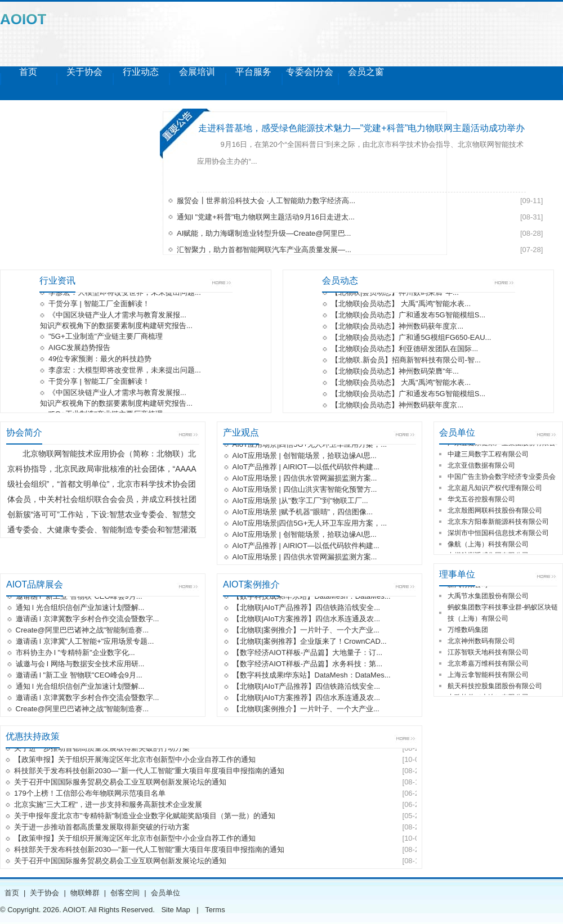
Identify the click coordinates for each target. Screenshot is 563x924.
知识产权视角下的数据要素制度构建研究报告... (116, 327)
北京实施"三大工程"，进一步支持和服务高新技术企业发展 (108, 806)
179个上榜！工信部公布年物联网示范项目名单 (90, 794)
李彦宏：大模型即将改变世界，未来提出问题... (125, 293)
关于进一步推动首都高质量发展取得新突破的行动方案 (102, 749)
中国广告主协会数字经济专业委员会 (502, 478)
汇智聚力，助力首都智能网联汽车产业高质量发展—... (264, 250)
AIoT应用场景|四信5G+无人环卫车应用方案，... (310, 445)
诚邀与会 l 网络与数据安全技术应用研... (80, 665)
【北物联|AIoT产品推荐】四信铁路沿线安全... (307, 609)
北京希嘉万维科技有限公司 (488, 665)
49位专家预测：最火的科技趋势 (100, 360)
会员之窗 (366, 72)
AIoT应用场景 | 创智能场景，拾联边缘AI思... (305, 457)
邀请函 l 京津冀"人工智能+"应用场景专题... (85, 642)
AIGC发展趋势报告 (79, 349)
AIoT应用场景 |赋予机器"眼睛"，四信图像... (303, 513)
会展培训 (197, 72)
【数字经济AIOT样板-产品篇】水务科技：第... (308, 665)
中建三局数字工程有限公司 (488, 455)
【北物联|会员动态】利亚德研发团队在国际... (405, 350)
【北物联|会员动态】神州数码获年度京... (397, 327)
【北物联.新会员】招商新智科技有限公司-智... (406, 361)
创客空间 (125, 893)
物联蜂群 (85, 893)
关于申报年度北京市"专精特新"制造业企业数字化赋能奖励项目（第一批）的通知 (145, 817)
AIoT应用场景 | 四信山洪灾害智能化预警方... (305, 490)
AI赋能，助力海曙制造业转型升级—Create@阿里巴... (264, 233)
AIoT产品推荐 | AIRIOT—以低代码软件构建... (306, 468)
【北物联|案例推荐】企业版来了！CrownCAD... (310, 642)
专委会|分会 (310, 72)
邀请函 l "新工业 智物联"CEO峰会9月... (79, 597)
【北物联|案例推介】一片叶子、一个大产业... (306, 631)
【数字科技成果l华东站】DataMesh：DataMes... (312, 597)
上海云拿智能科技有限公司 (488, 676)
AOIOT (23, 19)
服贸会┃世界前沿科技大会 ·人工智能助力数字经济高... (266, 201)
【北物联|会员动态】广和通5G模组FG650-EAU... (411, 338)
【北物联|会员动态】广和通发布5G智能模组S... (408, 316)
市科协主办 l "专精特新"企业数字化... (75, 654)
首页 (28, 72)
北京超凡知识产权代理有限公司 (495, 489)
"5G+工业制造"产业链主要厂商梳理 (106, 337)
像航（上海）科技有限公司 (488, 545)
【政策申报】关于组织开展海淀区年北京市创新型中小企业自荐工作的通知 (135, 761)
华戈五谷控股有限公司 (481, 500)
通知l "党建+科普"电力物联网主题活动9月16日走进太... (266, 217)
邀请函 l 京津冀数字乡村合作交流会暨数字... (88, 620)
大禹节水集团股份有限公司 (488, 597)
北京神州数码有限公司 (481, 642)
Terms (215, 910)
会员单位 (166, 893)
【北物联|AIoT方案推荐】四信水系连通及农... (307, 620)
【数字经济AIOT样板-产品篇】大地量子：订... (308, 654)
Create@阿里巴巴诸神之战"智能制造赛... (82, 631)
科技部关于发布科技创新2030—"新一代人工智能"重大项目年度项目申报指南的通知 (149, 772)
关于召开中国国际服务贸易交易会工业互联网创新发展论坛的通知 (120, 783)
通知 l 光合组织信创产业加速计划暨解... (80, 609)
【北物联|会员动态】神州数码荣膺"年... (395, 293)
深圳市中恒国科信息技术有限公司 (498, 534)
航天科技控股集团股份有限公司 (495, 687)
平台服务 (253, 72)
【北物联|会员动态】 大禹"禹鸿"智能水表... (401, 305)
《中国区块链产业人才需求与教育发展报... (117, 316)
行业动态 (141, 72)
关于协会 (84, 72)
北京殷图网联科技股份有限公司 (495, 512)
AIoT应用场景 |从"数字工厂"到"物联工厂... (300, 502)
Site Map (175, 910)
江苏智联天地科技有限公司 (488, 653)
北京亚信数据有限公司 (481, 467)
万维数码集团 (468, 631)
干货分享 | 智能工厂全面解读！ (99, 305)
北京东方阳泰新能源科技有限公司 (498, 523)
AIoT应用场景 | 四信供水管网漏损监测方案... (305, 479)
